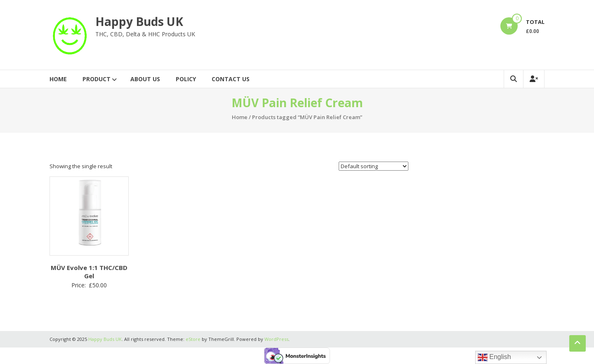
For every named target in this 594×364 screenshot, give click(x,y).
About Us (145, 79)
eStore (193, 339)
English (494, 357)
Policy (186, 79)
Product (97, 79)
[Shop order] (374, 166)
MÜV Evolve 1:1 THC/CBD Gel (89, 272)
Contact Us (231, 79)
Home (58, 79)
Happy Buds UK (139, 21)
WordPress (276, 339)
